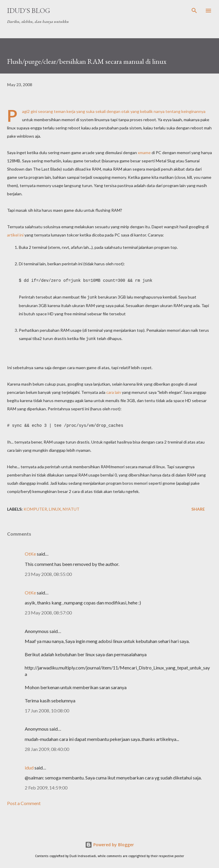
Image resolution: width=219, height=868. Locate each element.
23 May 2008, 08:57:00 (48, 611)
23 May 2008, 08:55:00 (48, 573)
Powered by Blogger (109, 843)
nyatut (71, 508)
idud (29, 766)
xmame (144, 153)
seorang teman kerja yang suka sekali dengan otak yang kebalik (95, 111)
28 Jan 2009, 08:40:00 (47, 748)
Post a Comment (24, 802)
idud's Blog (29, 10)
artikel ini (15, 235)
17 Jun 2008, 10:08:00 (47, 709)
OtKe (30, 553)
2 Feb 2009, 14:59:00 (46, 786)
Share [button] (198, 508)
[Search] (194, 11)
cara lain (114, 391)
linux (55, 508)
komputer (35, 508)
